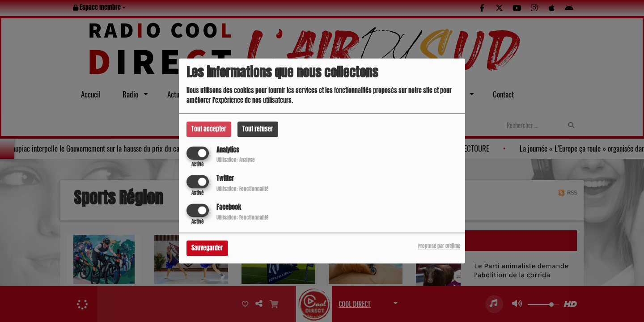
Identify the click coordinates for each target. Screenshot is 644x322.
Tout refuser (258, 129)
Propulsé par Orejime (439, 247)
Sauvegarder (207, 248)
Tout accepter (209, 129)
